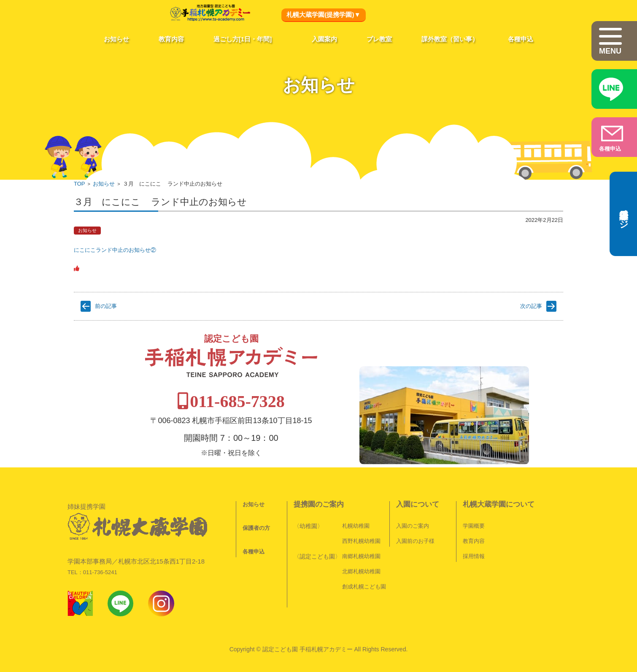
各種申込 (521, 39)
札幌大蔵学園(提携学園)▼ (323, 15)
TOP (80, 184)
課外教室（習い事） (450, 39)
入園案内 (324, 39)
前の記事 (106, 306)
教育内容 (171, 39)
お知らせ (116, 39)
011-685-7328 (320, 381)
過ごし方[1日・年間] (243, 39)
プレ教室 (379, 39)
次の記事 (531, 306)
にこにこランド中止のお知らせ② (115, 250)
